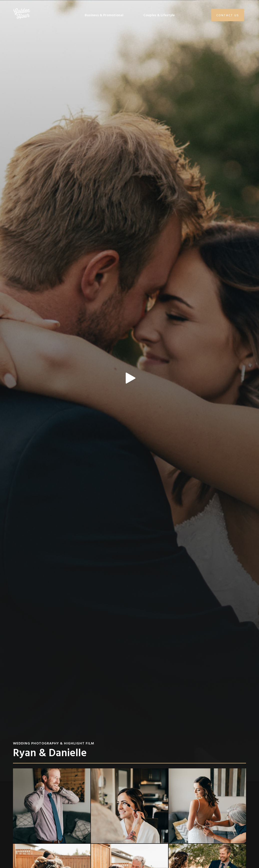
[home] (22, 14)
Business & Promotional (104, 15)
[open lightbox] (129, 391)
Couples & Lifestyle (159, 15)
